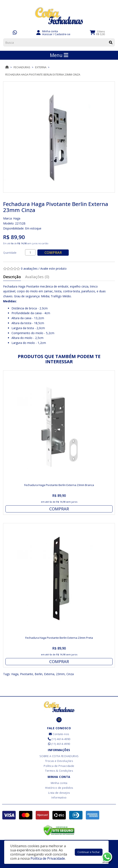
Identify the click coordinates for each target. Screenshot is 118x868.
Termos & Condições (59, 771)
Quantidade (10, 253)
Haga (17, 218)
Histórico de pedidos (59, 788)
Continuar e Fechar (89, 852)
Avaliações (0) (37, 277)
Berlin (39, 674)
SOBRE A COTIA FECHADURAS (59, 756)
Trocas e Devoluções (59, 761)
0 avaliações (29, 268)
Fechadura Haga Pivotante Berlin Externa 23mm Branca (59, 485)
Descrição (12, 277)
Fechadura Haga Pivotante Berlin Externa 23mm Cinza (43, 74)
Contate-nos (59, 734)
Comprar (53, 252)
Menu (59, 55)
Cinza (70, 674)
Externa (41, 67)
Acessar (47, 34)
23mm (60, 674)
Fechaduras (22, 67)
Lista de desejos (59, 793)
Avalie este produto (53, 268)
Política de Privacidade (59, 766)
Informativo (59, 797)
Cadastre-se (63, 34)
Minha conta (59, 783)
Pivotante (27, 674)
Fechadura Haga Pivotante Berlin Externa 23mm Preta (59, 638)
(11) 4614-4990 (59, 739)
